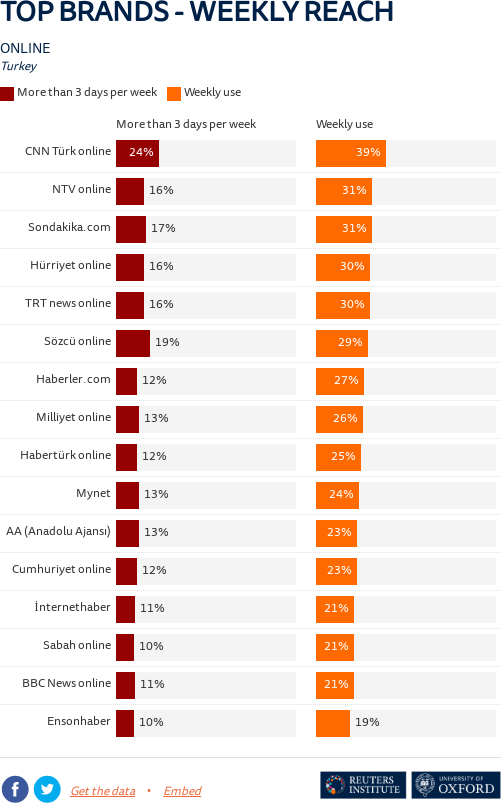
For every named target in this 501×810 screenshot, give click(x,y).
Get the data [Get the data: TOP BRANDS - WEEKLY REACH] (102, 792)
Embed (182, 792)
